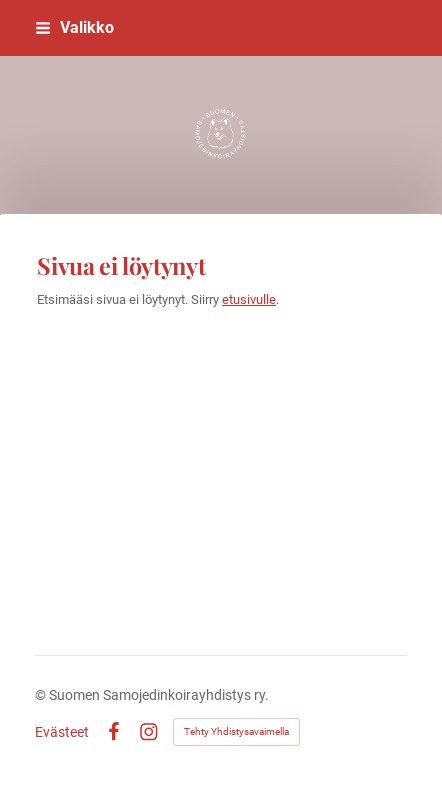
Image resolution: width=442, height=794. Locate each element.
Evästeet (62, 732)
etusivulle (249, 299)
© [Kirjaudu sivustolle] (42, 695)
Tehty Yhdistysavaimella (236, 731)
